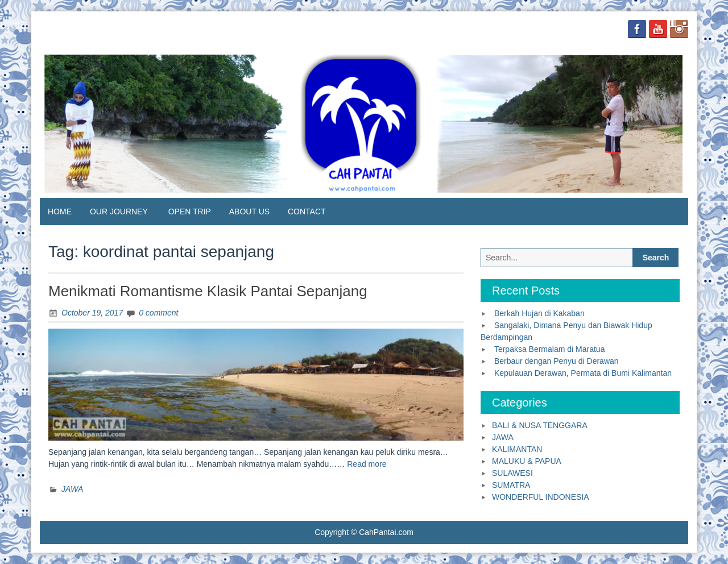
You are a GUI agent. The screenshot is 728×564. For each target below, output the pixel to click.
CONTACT (307, 212)
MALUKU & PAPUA (527, 461)
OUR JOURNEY (119, 212)
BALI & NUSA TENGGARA (540, 425)
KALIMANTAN (517, 449)
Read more (367, 464)
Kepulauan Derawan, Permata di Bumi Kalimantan (583, 373)
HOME (60, 212)
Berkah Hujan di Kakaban (539, 313)
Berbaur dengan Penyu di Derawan (557, 361)
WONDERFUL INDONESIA (541, 497)
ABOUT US (249, 212)
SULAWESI (512, 473)
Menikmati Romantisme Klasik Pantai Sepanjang (208, 291)
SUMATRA (511, 485)
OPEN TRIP (190, 212)
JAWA (72, 489)
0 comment (158, 313)
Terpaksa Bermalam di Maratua (550, 349)
